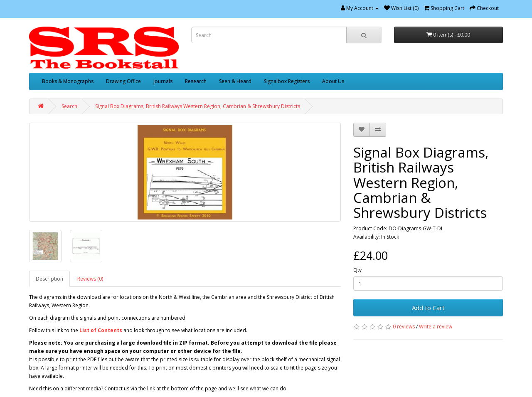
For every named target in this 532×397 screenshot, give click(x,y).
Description (49, 279)
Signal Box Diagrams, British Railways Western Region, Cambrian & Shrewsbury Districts (198, 106)
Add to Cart (428, 308)
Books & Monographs (68, 81)
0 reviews (404, 327)
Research (196, 81)
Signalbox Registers (287, 81)
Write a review (436, 327)
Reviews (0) (90, 279)
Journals (163, 81)
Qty (357, 270)
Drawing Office (123, 81)
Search (69, 106)
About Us (333, 81)
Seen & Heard (235, 81)
